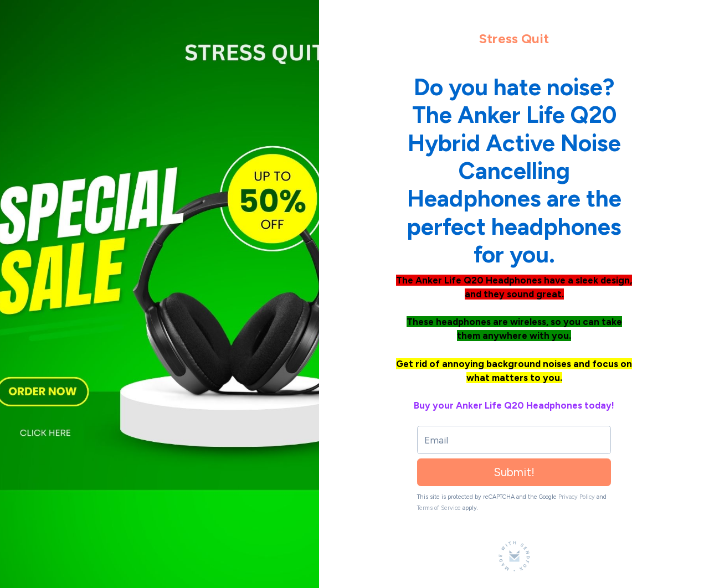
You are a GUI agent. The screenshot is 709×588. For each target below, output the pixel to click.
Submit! (514, 472)
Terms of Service (439, 508)
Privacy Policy (577, 497)
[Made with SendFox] (514, 556)
